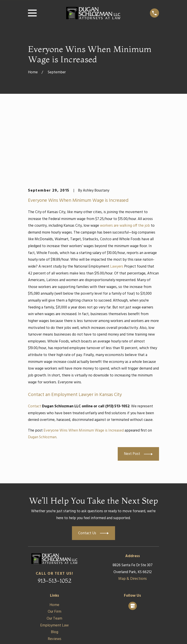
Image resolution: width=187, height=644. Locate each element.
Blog (55, 563)
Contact (35, 337)
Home (54, 536)
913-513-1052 (55, 512)
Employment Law (54, 557)
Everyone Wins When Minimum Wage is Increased (84, 362)
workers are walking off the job (125, 157)
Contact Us (55, 577)
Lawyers (117, 198)
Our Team (54, 550)
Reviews (55, 570)
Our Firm (55, 543)
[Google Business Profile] (133, 537)
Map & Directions (133, 510)
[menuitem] (34, 634)
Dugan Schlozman (42, 369)
